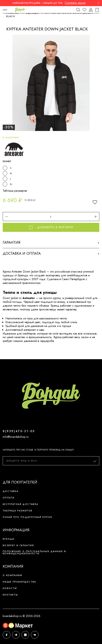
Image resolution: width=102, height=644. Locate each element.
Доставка (10, 491)
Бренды (9, 539)
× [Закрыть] (98, 3)
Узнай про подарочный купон (27, 517)
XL (11, 184)
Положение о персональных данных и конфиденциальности (34, 552)
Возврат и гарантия (18, 545)
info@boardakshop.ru (16, 437)
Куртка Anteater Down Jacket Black (50, 15)
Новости (10, 588)
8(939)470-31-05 (19, 431)
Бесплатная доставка (21, 504)
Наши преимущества (19, 582)
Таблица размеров (15, 191)
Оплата (8, 498)
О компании (12, 575)
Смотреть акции (75, 3)
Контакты (10, 595)
